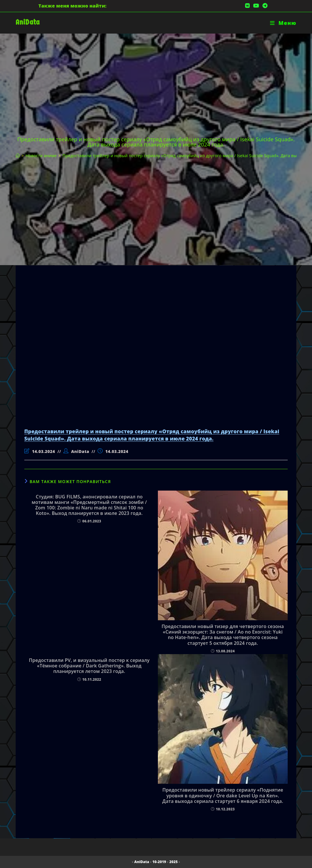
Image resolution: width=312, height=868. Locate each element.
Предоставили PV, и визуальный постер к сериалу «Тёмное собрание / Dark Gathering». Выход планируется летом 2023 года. (89, 666)
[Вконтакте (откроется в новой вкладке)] (247, 6)
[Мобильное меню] (283, 23)
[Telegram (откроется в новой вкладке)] (264, 6)
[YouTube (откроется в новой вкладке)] (256, 6)
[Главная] (18, 156)
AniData (28, 22)
